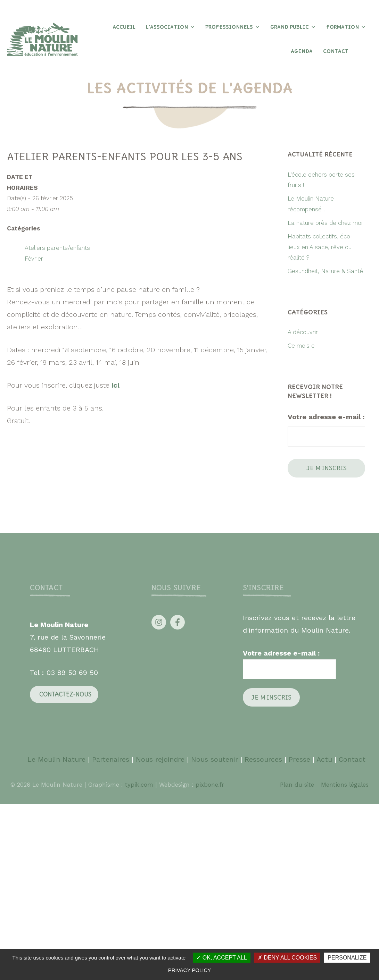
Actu (324, 759)
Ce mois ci (302, 346)
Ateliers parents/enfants (57, 248)
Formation (346, 27)
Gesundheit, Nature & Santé (325, 271)
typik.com (140, 785)
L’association (170, 27)
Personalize (347, 958)
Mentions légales (345, 785)
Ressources (263, 759)
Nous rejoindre (160, 759)
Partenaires (112, 759)
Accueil (124, 27)
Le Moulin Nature (56, 759)
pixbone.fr (209, 785)
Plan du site (297, 785)
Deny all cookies (287, 958)
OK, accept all (221, 958)
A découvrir (303, 332)
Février (34, 259)
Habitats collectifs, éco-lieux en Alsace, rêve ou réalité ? (320, 247)
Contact (336, 51)
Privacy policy (190, 970)
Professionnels (233, 27)
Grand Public (293, 27)
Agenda (302, 51)
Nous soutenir (215, 759)
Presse (299, 759)
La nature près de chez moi (325, 223)
